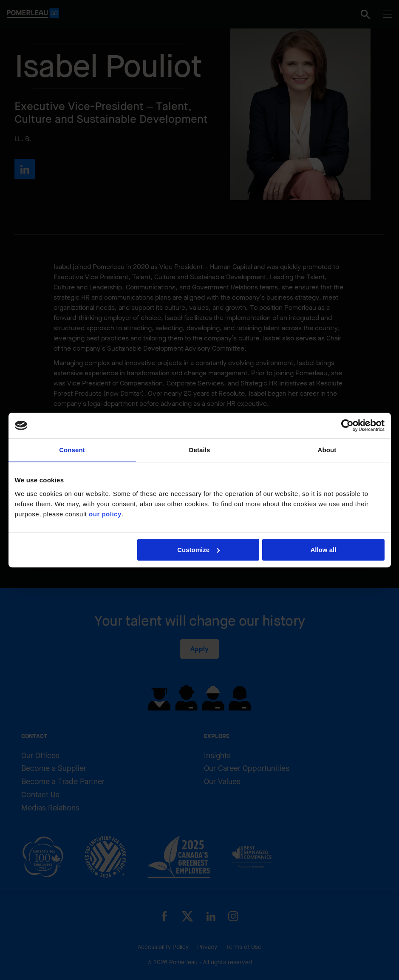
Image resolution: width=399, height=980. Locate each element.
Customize (198, 550)
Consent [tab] (72, 450)
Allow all (324, 550)
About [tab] (327, 450)
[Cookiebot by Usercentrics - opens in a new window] (347, 425)
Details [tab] (200, 450)
